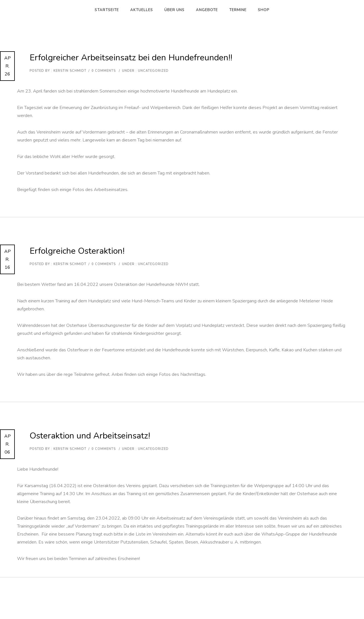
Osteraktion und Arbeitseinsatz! (90, 436)
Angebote (207, 10)
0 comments (104, 71)
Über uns (174, 10)
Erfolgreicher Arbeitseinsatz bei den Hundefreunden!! (131, 58)
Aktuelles (142, 10)
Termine (238, 10)
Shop (264, 10)
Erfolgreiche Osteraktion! (77, 251)
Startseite (107, 10)
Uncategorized (153, 71)
